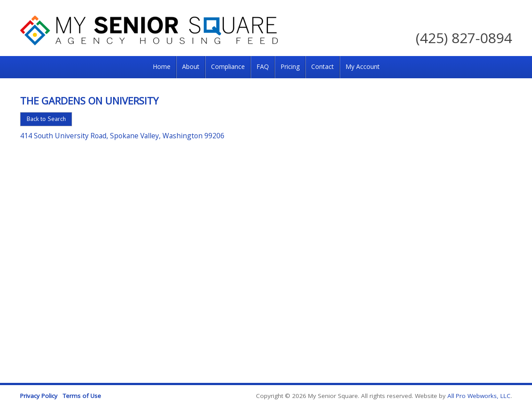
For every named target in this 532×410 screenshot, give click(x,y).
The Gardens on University (89, 100)
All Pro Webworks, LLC (479, 396)
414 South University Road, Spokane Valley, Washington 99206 (122, 136)
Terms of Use (82, 396)
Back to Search (46, 119)
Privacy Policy (39, 396)
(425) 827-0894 (464, 38)
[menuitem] (162, 67)
